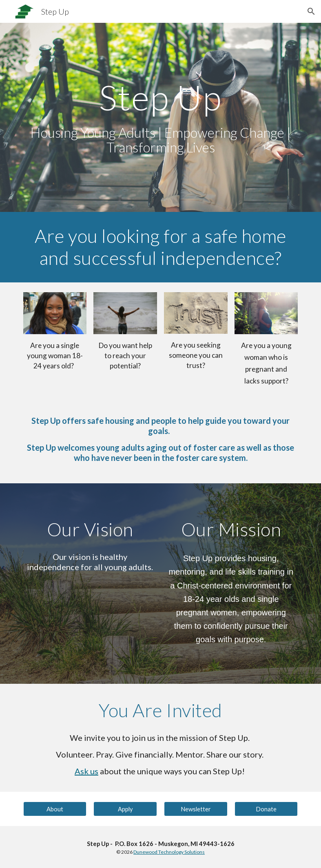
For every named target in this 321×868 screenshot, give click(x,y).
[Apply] (125, 809)
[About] (55, 809)
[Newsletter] (196, 809)
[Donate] (266, 809)
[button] (311, 11)
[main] (161, 117)
